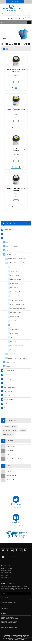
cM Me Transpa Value (16, 313)
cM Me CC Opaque (15, 325)
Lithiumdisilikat (10, 250)
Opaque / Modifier (15, 271)
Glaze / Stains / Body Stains (17, 346)
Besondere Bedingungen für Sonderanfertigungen (16, 637)
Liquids (12, 350)
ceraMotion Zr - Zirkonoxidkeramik (17, 259)
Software (8, 242)
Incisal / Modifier (14, 288)
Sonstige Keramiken (11, 362)
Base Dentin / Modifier (16, 279)
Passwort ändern (6, 570)
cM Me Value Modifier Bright (17, 300)
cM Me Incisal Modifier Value (17, 304)
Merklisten (5, 576)
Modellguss (7, 375)
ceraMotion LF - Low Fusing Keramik (17, 358)
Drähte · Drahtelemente (10, 387)
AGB (22, 637)
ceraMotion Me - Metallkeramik (16, 263)
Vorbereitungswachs (10, 430)
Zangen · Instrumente (9, 400)
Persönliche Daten (7, 569)
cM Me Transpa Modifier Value (18, 308)
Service (6, 408)
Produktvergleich (7, 577)
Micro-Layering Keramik (12, 246)
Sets (11, 267)
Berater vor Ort (9, 476)
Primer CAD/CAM (14, 275)
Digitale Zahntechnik (9, 230)
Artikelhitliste (6, 574)
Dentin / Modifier (14, 284)
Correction (13, 342)
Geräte (6, 404)
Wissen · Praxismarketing (12, 459)
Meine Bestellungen (7, 572)
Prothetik (6, 383)
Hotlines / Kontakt (10, 480)
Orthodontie (8, 451)
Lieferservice (8, 472)
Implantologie (8, 447)
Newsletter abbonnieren (9, 628)
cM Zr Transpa (8, 434)
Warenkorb (27, 18)
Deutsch (27, 2)
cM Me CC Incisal (14, 333)
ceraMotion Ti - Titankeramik (15, 354)
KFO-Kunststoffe (8, 395)
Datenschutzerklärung (15, 637)
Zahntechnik (8, 455)
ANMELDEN (14, 2)
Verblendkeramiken (11, 255)
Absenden (5, 609)
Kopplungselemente (10, 426)
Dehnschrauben (8, 391)
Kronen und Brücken (9, 371)
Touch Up (13, 337)
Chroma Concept (15, 317)
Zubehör (8, 366)
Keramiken (7, 238)
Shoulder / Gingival (15, 292)
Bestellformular (6, 579)
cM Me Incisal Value (15, 296)
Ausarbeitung (7, 379)
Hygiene (6, 234)
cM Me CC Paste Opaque (16, 321)
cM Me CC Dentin (15, 329)
